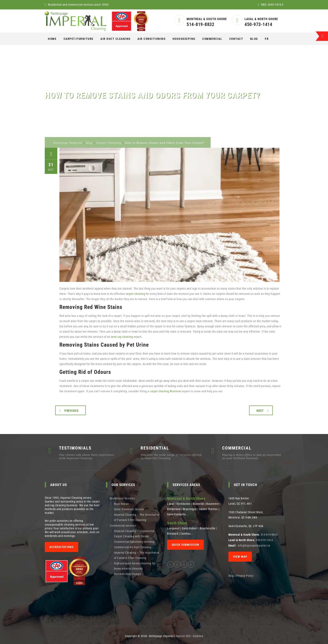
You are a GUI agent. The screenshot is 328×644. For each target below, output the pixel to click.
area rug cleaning (122, 337)
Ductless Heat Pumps (127, 574)
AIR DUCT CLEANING (115, 39)
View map (240, 557)
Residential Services (122, 498)
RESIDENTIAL (155, 448)
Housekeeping (184, 39)
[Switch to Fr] (267, 39)
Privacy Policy (245, 576)
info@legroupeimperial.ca (254, 546)
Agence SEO (183, 636)
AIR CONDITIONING (151, 39)
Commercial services (123, 526)
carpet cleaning (135, 294)
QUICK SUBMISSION (185, 545)
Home (52, 39)
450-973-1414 (258, 24)
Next (260, 411)
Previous (71, 411)
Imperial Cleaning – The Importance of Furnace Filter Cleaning (137, 517)
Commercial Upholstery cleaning (134, 542)
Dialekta (198, 636)
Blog (254, 39)
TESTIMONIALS (75, 448)
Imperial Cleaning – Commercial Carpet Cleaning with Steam (134, 534)
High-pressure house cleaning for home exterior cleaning (135, 566)
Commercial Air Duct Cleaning (133, 547)
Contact (236, 39)
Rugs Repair (121, 504)
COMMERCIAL (212, 39)
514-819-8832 (200, 24)
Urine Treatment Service (129, 509)
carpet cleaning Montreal (165, 391)
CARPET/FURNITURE (79, 39)
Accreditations (61, 547)
